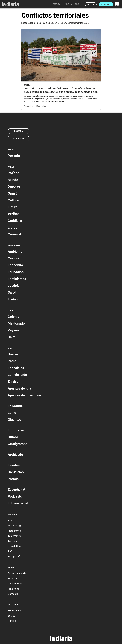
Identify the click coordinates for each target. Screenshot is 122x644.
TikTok (13, 541)
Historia (12, 621)
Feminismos (17, 279)
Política (14, 173)
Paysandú (15, 330)
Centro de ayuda (17, 573)
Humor (13, 437)
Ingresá (91, 4)
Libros (13, 228)
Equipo (12, 616)
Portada (14, 156)
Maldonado (16, 323)
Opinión (14, 193)
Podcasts (15, 496)
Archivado (15, 455)
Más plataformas (17, 556)
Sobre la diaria (16, 611)
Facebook (14, 526)
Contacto (13, 594)
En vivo (13, 382)
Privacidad (14, 589)
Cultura (13, 200)
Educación (16, 272)
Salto (12, 337)
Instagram (15, 531)
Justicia (14, 286)
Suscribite (106, 4)
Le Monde (15, 406)
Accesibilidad (15, 584)
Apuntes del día (19, 388)
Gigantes (14, 420)
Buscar (13, 354)
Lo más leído (17, 375)
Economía (15, 265)
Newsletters (15, 546)
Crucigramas (17, 444)
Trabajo (14, 299)
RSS (10, 551)
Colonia (14, 317)
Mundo (13, 180)
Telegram (14, 536)
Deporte (14, 187)
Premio (13, 479)
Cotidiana (15, 221)
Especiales (16, 368)
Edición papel (18, 503)
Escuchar (17, 490)
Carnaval (14, 234)
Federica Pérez (29, 106)
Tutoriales (13, 578)
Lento (12, 413)
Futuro (13, 207)
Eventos (14, 465)
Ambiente (15, 252)
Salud (12, 292)
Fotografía (16, 430)
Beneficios (16, 472)
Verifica (14, 214)
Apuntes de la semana (24, 395)
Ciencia (13, 258)
